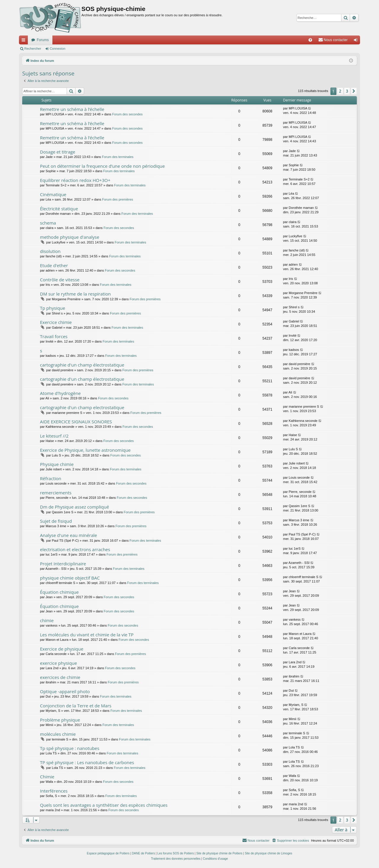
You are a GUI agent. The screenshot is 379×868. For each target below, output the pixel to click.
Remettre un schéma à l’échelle (72, 109)
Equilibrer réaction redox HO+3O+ (75, 180)
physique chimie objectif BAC (70, 578)
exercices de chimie (60, 677)
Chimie (47, 777)
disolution (50, 251)
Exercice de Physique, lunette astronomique (85, 450)
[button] (354, 91)
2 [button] (340, 91)
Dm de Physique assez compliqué (74, 507)
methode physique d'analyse (70, 237)
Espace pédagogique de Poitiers (108, 853)
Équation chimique (59, 592)
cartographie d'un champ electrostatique (82, 407)
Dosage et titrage (58, 152)
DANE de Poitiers (143, 853)
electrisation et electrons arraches (75, 549)
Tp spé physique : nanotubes (70, 748)
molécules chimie (58, 734)
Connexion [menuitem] (357, 41)
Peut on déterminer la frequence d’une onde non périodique (102, 166)
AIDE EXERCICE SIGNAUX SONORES (76, 422)
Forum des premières (118, 199)
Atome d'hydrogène (60, 393)
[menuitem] (310, 40)
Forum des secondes (127, 114)
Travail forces (54, 336)
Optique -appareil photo (65, 691)
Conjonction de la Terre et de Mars (76, 706)
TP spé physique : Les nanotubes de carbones (87, 762)
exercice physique (58, 663)
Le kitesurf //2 (54, 436)
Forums (43, 40)
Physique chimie (57, 464)
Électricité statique (59, 209)
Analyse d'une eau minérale (69, 535)
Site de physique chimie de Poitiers (219, 853)
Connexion (58, 49)
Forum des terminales (118, 157)
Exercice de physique (62, 649)
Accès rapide (25, 41)
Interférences (54, 791)
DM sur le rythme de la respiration (75, 294)
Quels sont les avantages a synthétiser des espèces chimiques (104, 805)
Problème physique (60, 720)
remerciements (56, 493)
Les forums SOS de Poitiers (175, 853)
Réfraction (51, 478)
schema (48, 223)
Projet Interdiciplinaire (63, 564)
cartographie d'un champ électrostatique (82, 365)
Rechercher (33, 49)
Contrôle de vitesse (60, 280)
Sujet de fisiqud (56, 521)
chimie (47, 620)
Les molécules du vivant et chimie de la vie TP (87, 635)
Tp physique (53, 308)
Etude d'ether (54, 265)
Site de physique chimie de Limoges (269, 853)
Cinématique (53, 194)
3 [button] (347, 91)
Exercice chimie (56, 322)
